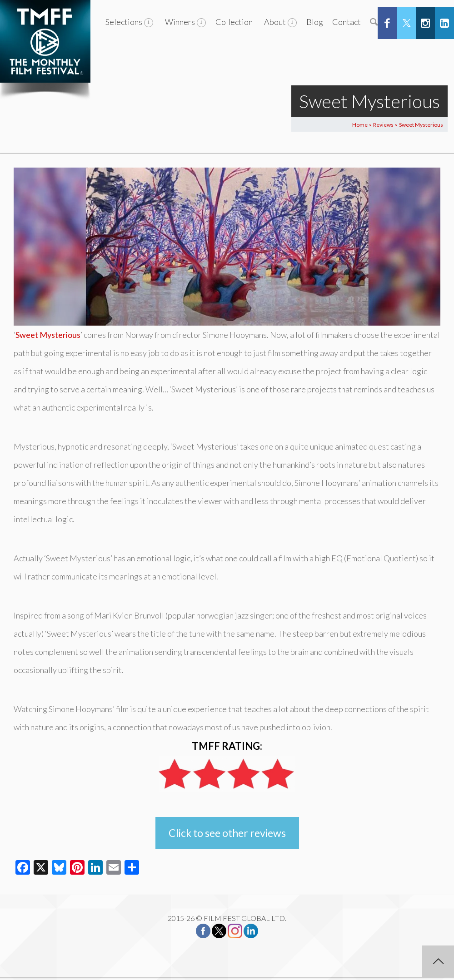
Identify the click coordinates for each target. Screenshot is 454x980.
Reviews (383, 125)
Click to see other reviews (227, 833)
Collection (234, 22)
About (275, 22)
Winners (180, 22)
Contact (347, 22)
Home (360, 125)
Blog (315, 22)
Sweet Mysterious (48, 335)
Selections (124, 22)
